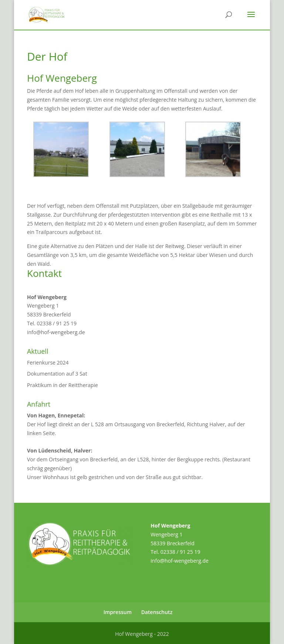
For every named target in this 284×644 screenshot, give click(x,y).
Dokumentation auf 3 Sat (57, 374)
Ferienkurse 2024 (48, 362)
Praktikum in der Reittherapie (62, 385)
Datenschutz (157, 612)
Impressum (118, 612)
